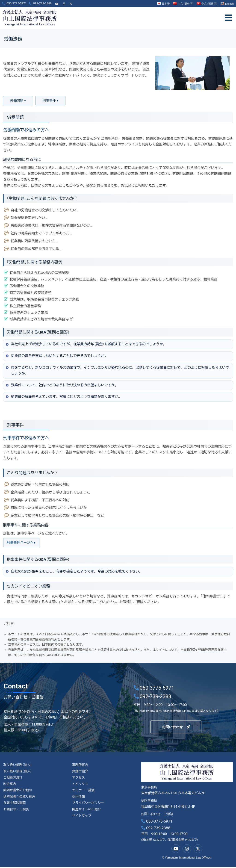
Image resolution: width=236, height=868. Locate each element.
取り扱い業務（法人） (18, 766)
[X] (71, 2)
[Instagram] (64, 2)
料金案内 (10, 786)
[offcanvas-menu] (228, 18)
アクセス (79, 779)
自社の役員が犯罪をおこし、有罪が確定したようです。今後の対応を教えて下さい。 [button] (74, 572)
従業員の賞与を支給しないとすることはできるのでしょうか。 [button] (56, 356)
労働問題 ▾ (18, 101)
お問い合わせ (176, 727)
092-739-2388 (156, 829)
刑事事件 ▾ (50, 101)
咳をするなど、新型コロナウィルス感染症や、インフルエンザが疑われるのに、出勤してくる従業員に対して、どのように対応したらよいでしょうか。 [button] (117, 371)
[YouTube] (57, 2)
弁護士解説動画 (15, 805)
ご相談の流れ (13, 779)
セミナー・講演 (84, 792)
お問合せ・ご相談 (16, 812)
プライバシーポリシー (89, 805)
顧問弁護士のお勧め (18, 792)
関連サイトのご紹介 (87, 812)
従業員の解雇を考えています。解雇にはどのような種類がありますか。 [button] (63, 397)
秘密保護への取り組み (20, 799)
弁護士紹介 (80, 772)
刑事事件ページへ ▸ (22, 543)
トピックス (80, 786)
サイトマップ (82, 819)
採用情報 (79, 799)
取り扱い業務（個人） (18, 772)
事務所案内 (80, 766)
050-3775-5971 (157, 822)
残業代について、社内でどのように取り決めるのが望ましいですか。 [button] (62, 385)
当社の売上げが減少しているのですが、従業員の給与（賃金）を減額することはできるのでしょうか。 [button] (86, 345)
